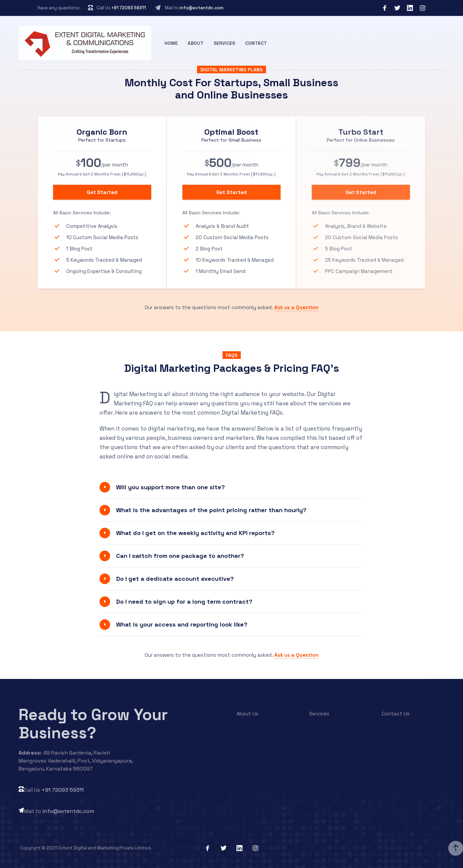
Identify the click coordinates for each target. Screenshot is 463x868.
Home (171, 43)
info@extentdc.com (202, 8)
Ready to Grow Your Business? (93, 724)
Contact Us (396, 714)
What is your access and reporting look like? (182, 624)
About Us (247, 714)
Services (224, 43)
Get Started (102, 192)
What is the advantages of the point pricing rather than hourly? (211, 510)
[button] (231, 487)
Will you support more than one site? (170, 487)
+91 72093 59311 (129, 8)
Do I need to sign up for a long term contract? (184, 601)
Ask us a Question (296, 307)
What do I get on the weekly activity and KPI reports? (195, 533)
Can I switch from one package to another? (180, 556)
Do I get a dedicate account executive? (175, 579)
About (196, 43)
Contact (256, 43)
